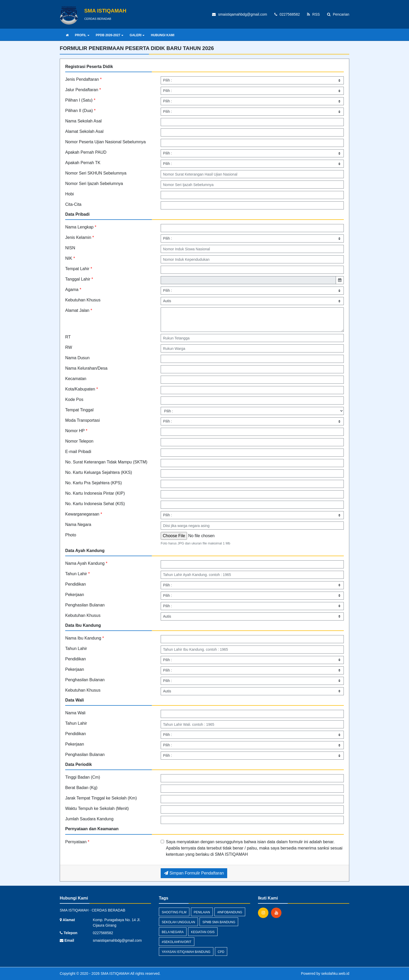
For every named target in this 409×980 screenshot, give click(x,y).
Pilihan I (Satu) (80, 100)
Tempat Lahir (79, 269)
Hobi (70, 194)
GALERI (137, 35)
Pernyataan (77, 842)
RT (68, 337)
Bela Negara (173, 932)
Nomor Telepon (79, 441)
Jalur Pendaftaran (83, 90)
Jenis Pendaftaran (83, 79)
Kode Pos (74, 399)
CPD (221, 952)
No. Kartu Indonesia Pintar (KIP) (95, 493)
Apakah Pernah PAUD (86, 152)
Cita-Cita (73, 204)
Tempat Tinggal (79, 410)
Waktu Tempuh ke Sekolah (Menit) (97, 808)
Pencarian (338, 14)
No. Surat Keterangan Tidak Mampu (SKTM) (106, 462)
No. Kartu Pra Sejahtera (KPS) (94, 483)
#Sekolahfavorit (177, 942)
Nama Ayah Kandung (86, 563)
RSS (313, 14)
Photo (71, 535)
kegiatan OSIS (203, 932)
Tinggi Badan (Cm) (83, 777)
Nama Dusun (77, 358)
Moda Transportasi (83, 420)
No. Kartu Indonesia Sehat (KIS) (95, 504)
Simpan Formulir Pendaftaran (194, 873)
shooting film (174, 912)
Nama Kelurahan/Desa (86, 368)
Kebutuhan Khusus (83, 300)
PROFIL (82, 35)
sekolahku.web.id (335, 973)
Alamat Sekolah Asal (84, 131)
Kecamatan (76, 379)
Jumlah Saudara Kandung (89, 819)
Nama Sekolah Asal (83, 121)
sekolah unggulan (178, 922)
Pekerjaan (75, 595)
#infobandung (230, 912)
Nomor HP (76, 431)
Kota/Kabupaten (82, 389)
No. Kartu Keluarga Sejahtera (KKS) (99, 472)
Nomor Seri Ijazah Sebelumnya (94, 184)
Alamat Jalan (79, 310)
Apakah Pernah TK (83, 163)
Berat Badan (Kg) (81, 788)
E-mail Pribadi (78, 452)
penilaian (202, 912)
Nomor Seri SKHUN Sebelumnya (96, 173)
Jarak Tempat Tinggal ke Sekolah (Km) (101, 798)
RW (69, 347)
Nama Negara (78, 525)
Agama (73, 290)
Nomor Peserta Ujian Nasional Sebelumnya (106, 142)
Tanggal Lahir (79, 279)
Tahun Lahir (77, 574)
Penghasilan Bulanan (85, 605)
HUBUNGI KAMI (163, 35)
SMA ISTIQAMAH (115, 973)
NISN (70, 248)
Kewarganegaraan (84, 514)
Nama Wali (75, 713)
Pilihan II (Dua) (80, 111)
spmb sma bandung (219, 922)
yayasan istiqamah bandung (186, 952)
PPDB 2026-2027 (110, 35)
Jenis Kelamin (80, 237)
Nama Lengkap (81, 227)
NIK (70, 258)
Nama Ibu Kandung (85, 638)
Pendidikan (76, 584)
